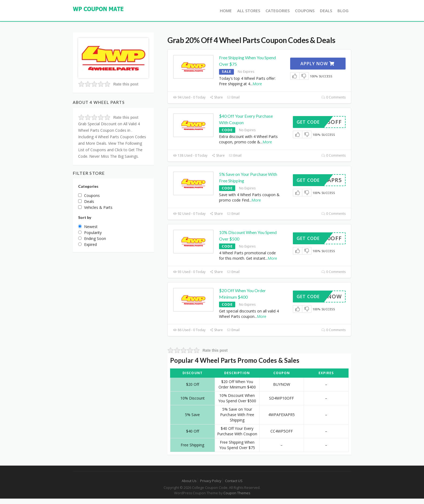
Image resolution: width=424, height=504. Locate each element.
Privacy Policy (211, 481)
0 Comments (334, 97)
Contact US (234, 481)
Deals (326, 11)
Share (216, 97)
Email (233, 97)
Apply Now (317, 64)
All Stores (249, 11)
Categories (278, 11)
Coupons (305, 11)
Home (226, 11)
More (257, 84)
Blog (343, 11)
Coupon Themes (237, 493)
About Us (189, 481)
